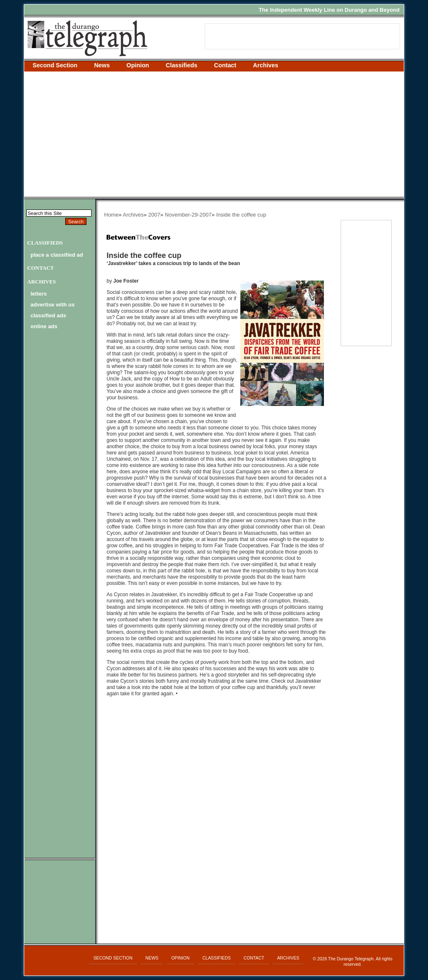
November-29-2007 (188, 215)
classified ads (48, 315)
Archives (265, 65)
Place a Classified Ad (57, 255)
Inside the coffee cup (241, 215)
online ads (44, 326)
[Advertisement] (214, 134)
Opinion (138, 65)
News (102, 65)
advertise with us (52, 305)
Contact (225, 65)
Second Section (55, 65)
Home (111, 215)
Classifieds (182, 65)
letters (39, 294)
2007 (154, 215)
